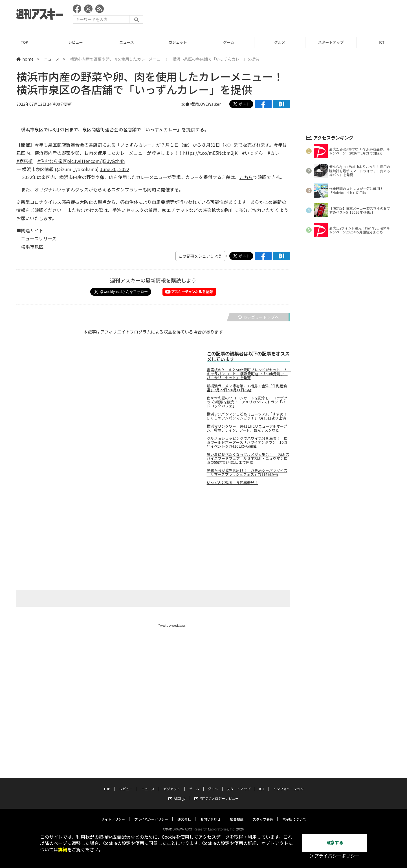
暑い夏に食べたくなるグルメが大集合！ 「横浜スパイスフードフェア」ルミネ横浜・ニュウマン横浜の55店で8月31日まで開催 (248, 458)
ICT (262, 783)
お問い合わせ (210, 814)
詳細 (63, 850)
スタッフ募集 (263, 814)
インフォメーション (288, 783)
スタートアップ (332, 42)
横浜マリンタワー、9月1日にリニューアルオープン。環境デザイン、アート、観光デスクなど (247, 428)
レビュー (76, 42)
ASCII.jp (177, 793)
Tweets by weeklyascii (173, 625)
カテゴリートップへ (258, 317)
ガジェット (179, 42)
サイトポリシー (113, 814)
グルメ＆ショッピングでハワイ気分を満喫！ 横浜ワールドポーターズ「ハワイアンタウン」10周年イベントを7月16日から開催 (247, 442)
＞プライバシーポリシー (335, 856)
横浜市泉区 (32, 247)
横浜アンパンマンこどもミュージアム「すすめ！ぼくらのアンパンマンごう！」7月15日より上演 (247, 416)
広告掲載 (237, 814)
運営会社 (184, 814)
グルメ (281, 42)
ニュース (128, 42)
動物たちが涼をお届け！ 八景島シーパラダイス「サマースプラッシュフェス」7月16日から (247, 472)
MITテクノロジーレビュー (216, 793)
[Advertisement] (288, 16)
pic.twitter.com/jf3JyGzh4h (96, 161)
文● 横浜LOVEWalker (201, 104)
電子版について (294, 814)
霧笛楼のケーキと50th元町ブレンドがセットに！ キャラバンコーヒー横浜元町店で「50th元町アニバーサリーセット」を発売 (248, 374)
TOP (26, 42)
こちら (246, 177)
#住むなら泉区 (52, 161)
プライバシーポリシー (151, 814)
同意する (335, 843)
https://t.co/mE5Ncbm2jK (210, 153)
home (25, 59)
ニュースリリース (39, 238)
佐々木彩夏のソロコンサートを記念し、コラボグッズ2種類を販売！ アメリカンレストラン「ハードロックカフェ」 (248, 402)
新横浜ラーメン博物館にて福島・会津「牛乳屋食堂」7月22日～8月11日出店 (247, 388)
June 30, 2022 (115, 169)
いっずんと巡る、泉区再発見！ (232, 483)
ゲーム (230, 42)
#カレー (276, 153)
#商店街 (25, 161)
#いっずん (252, 153)
